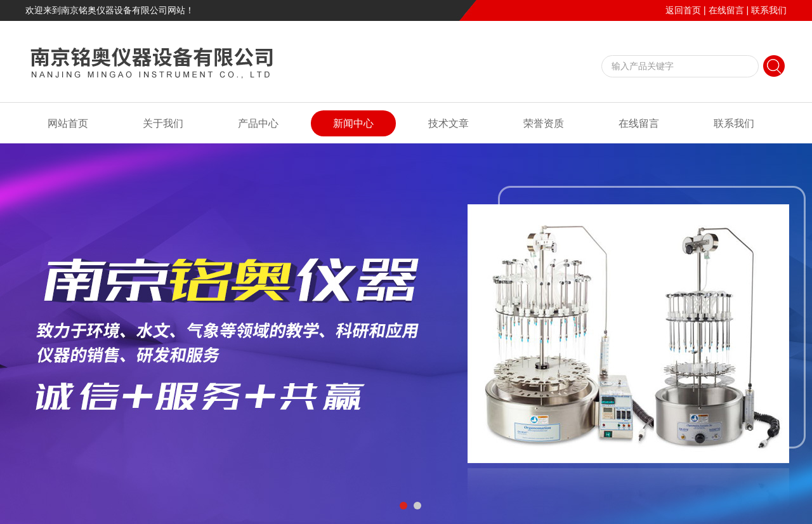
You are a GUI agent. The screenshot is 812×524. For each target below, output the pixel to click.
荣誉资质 (544, 123)
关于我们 (163, 123)
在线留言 (726, 10)
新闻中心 (353, 123)
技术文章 (449, 123)
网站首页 (68, 123)
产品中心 (258, 123)
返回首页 (683, 10)
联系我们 (769, 10)
